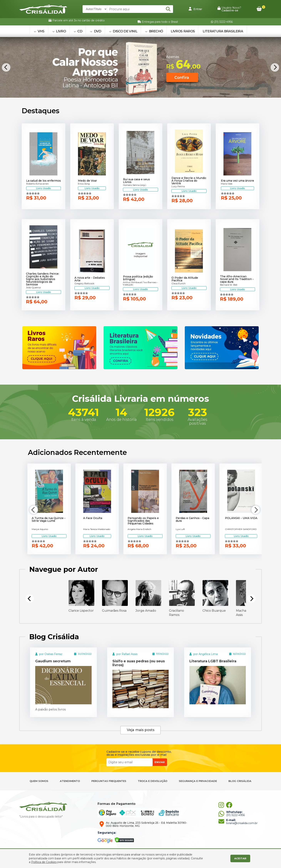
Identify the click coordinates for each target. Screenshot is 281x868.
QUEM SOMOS (39, 781)
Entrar (195, 9)
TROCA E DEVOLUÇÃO (153, 781)
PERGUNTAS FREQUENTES (109, 781)
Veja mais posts (141, 730)
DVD (96, 31)
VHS (39, 31)
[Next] (275, 67)
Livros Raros (183, 31)
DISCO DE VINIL (123, 31)
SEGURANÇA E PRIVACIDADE (198, 781)
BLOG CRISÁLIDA (240, 781)
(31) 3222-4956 (222, 22)
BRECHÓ (154, 31)
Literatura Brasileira (223, 31)
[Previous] (6, 67)
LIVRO (59, 31)
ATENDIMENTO (70, 781)
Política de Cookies (44, 862)
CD (78, 31)
